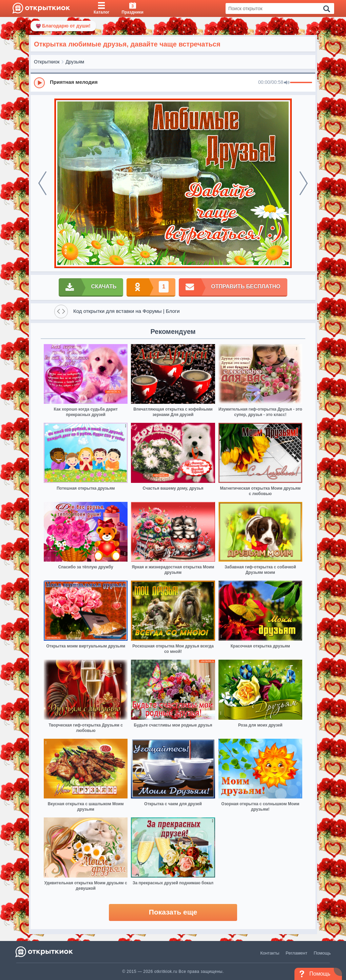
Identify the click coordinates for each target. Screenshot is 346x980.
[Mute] (287, 83)
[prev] (42, 183)
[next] (304, 183)
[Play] (39, 83)
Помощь (322, 953)
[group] (173, 82)
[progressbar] (301, 83)
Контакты (270, 953)
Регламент (296, 953)
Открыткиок (47, 62)
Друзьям (75, 62)
